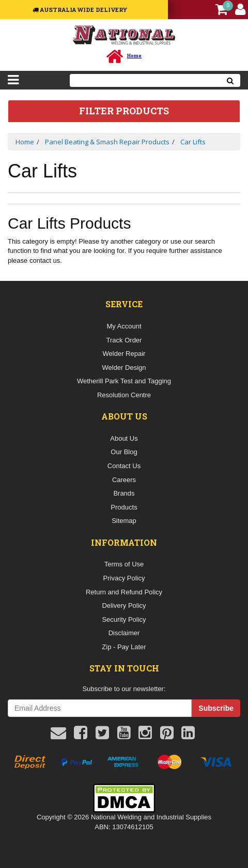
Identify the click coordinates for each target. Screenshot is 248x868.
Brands (124, 493)
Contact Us (124, 466)
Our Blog (124, 452)
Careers (124, 480)
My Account (124, 326)
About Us (124, 438)
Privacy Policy (124, 578)
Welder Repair (124, 354)
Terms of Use (124, 564)
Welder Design (124, 368)
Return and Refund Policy (124, 592)
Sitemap (124, 521)
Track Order (124, 340)
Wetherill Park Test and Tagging (124, 381)
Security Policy (124, 619)
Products (124, 507)
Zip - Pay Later (124, 647)
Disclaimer (124, 633)
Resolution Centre (124, 395)
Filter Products (124, 111)
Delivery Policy (124, 605)
